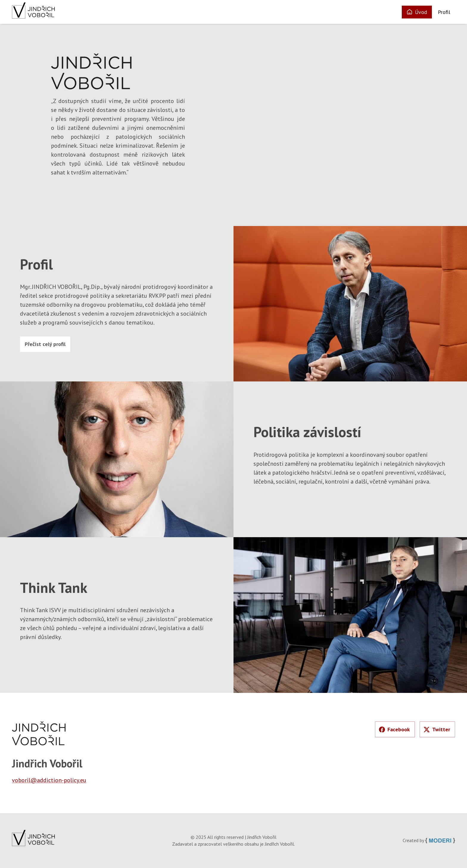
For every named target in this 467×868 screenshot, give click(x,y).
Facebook (394, 729)
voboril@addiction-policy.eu (49, 780)
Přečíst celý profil (45, 344)
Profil (444, 12)
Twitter (437, 729)
